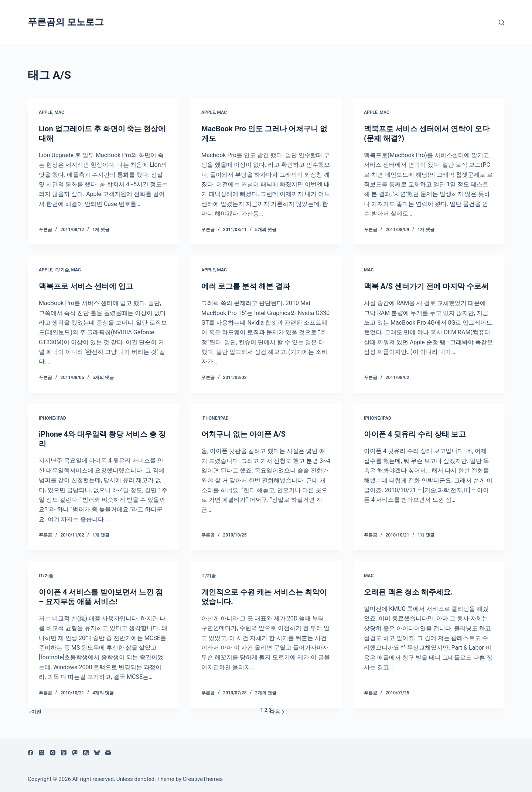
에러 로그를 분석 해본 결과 (246, 286)
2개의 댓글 (266, 693)
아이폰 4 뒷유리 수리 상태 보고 (415, 434)
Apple (46, 112)
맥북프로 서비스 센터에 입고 (86, 286)
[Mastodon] (75, 753)
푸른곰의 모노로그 (66, 22)
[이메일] (108, 753)
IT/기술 (62, 270)
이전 (35, 712)
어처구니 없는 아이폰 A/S (243, 434)
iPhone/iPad (52, 418)
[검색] (502, 22)
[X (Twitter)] (42, 753)
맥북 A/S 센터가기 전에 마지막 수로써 (426, 286)
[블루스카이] (97, 753)
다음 (277, 712)
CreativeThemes (203, 779)
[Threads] (64, 753)
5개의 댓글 (266, 230)
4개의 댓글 (103, 693)
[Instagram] (53, 753)
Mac (59, 112)
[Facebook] (30, 753)
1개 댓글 (101, 230)
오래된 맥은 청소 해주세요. (408, 592)
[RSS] (86, 753)
